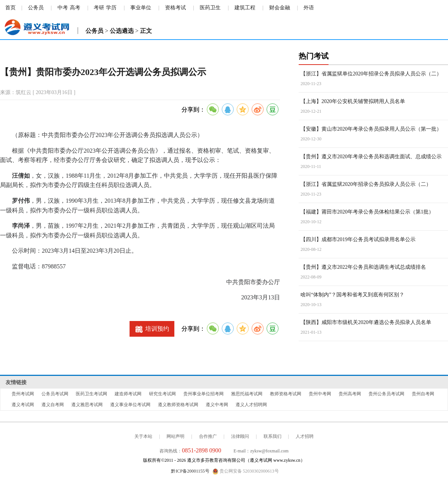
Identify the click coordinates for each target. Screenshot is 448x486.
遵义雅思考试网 (87, 405)
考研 (99, 8)
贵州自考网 (423, 394)
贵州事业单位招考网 (203, 394)
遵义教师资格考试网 (178, 405)
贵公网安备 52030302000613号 (246, 471)
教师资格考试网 (286, 394)
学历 (111, 8)
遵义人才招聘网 (251, 405)
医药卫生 (210, 8)
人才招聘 (305, 436)
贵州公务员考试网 (386, 394)
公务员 (36, 8)
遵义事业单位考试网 (130, 405)
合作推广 (208, 436)
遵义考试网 (23, 405)
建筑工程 (245, 8)
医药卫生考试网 (91, 394)
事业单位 (141, 8)
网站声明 (175, 436)
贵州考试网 (23, 394)
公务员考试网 (55, 394)
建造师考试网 (128, 394)
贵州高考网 (350, 394)
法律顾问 (240, 436)
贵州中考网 (320, 394)
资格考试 (175, 8)
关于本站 (143, 436)
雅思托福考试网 (247, 394)
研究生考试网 (162, 394)
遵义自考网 (53, 405)
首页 (10, 8)
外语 (309, 8)
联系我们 (273, 436)
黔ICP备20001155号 (190, 471)
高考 (75, 8)
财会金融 (280, 8)
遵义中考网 (217, 405)
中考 (63, 8)
